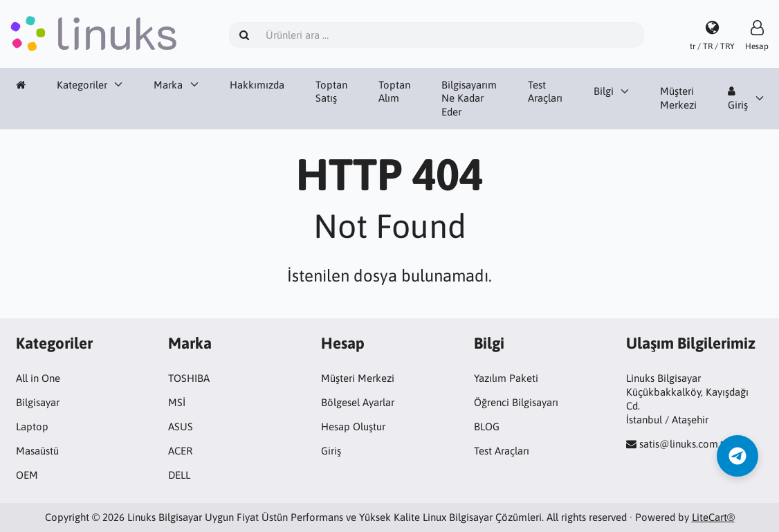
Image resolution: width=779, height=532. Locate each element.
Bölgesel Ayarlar (358, 402)
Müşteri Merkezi (678, 98)
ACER (180, 451)
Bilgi (604, 91)
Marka (168, 85)
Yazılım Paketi (506, 378)
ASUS (181, 426)
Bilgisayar (38, 402)
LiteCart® (713, 517)
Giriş (738, 98)
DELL (179, 475)
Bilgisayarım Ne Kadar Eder (469, 99)
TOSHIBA (189, 378)
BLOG (487, 426)
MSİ (177, 402)
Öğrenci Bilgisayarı (516, 402)
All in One (38, 378)
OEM (27, 475)
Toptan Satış (331, 92)
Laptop (32, 426)
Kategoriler (82, 85)
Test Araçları (545, 92)
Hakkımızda (257, 85)
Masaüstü (37, 451)
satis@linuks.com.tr (683, 444)
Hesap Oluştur (353, 426)
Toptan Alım (394, 92)
